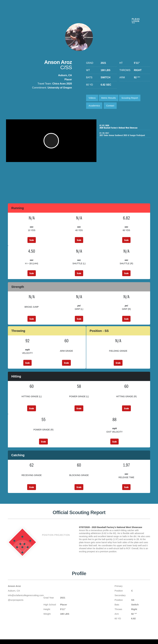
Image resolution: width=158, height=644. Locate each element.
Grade (66, 363)
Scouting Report (130, 98)
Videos (92, 98)
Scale (32, 240)
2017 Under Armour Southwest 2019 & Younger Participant (126, 135)
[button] (52, 142)
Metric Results (109, 98)
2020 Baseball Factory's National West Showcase (123, 127)
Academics (94, 106)
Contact (110, 106)
